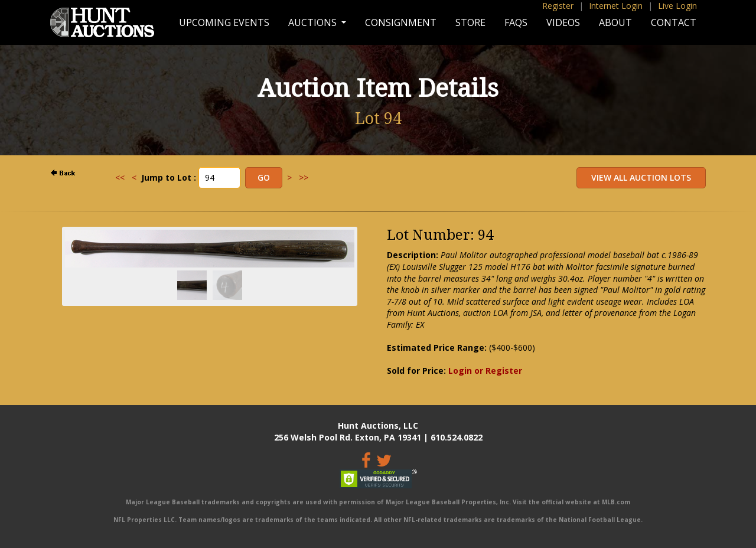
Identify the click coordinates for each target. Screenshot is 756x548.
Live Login (677, 6)
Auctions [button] (314, 22)
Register (558, 6)
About (615, 22)
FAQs (516, 22)
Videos (563, 22)
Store (470, 22)
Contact (674, 22)
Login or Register (485, 371)
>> (304, 177)
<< (120, 177)
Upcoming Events (224, 22)
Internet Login (616, 6)
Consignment (401, 22)
